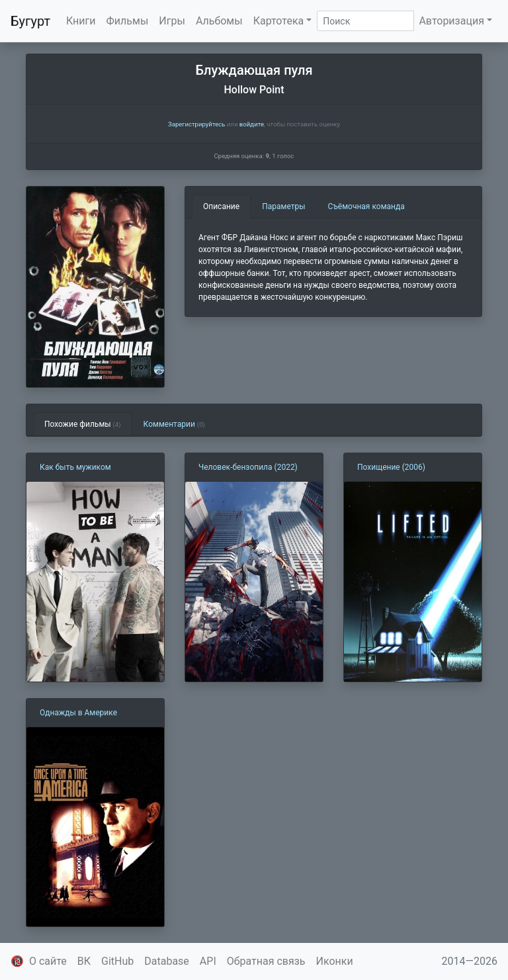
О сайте (48, 961)
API (208, 961)
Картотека (279, 21)
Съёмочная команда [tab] (366, 206)
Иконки (335, 961)
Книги (81, 21)
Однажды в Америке (78, 713)
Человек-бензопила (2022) (248, 467)
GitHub (117, 961)
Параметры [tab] (283, 206)
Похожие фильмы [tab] (83, 424)
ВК (84, 961)
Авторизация (451, 21)
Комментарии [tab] (174, 424)
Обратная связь (266, 961)
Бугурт (30, 21)
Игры (172, 21)
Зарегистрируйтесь (196, 124)
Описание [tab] (221, 206)
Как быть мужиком (75, 467)
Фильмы (128, 21)
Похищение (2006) (391, 467)
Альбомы (219, 21)
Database (167, 961)
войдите (252, 124)
